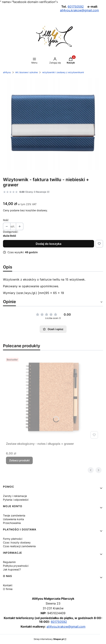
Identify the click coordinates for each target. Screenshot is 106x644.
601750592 (76, 7)
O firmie (8, 589)
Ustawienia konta (13, 519)
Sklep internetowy (49, 639)
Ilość (6, 220)
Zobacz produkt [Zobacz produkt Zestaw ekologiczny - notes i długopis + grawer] (19, 460)
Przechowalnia (12, 523)
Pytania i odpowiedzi (16, 500)
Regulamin (9, 562)
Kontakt (8, 585)
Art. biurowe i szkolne (27, 72)
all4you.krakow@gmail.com (79, 10)
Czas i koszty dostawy (17, 542)
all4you (7, 72)
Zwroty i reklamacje (15, 496)
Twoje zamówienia (14, 515)
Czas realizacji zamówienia (19, 546)
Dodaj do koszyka (49, 244)
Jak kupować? (12, 569)
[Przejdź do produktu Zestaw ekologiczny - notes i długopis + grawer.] (53, 398)
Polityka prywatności (16, 566)
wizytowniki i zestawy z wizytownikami (63, 72)
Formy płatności (13, 539)
